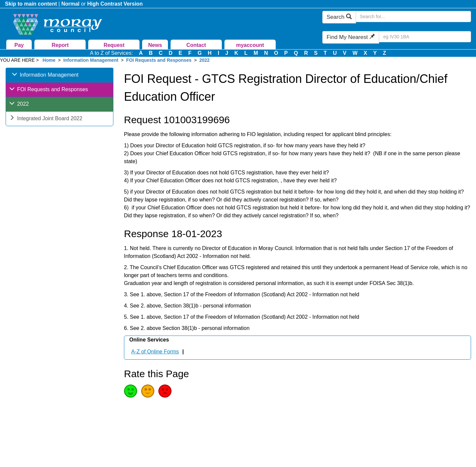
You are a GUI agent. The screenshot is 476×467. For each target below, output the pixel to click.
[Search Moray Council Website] (413, 17)
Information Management (91, 60)
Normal (70, 4)
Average (148, 391)
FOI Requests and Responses (159, 60)
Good (131, 391)
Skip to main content (31, 4)
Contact (196, 45)
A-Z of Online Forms (155, 352)
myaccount (250, 45)
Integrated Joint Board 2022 (46, 119)
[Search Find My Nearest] (425, 37)
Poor (165, 391)
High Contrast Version (115, 4)
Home (49, 60)
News (155, 45)
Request (114, 45)
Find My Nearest (351, 37)
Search (339, 17)
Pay (19, 45)
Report (60, 45)
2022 (204, 60)
